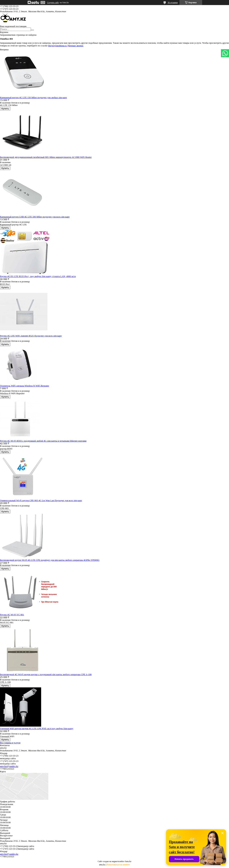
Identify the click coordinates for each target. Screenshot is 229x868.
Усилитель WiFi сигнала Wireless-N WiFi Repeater (25, 386)
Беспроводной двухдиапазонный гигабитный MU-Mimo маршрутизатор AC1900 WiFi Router (46, 157)
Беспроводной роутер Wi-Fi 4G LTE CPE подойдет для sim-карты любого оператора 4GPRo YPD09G (50, 560)
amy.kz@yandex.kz (9, 766)
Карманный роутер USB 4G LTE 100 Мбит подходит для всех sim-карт (35, 217)
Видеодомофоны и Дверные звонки (66, 46)
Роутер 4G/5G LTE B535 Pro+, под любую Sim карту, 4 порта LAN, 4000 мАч (38, 276)
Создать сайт (53, 3)
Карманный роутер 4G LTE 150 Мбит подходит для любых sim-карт (33, 97)
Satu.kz (128, 861)
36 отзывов (173, 3)
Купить (5, 109)
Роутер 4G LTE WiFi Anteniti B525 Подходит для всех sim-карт (31, 336)
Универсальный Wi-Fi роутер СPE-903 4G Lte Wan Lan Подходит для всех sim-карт (41, 500)
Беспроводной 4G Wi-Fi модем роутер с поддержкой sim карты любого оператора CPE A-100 (46, 674)
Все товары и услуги (10, 743)
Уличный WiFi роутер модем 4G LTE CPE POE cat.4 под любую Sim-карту (37, 728)
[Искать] (32, 30)
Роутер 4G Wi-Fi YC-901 (12, 615)
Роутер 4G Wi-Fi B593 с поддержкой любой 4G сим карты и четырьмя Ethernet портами (43, 441)
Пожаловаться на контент (118, 865)
